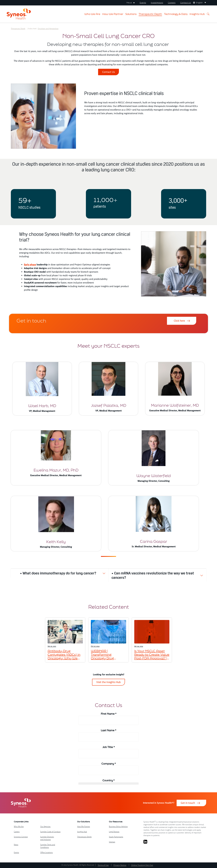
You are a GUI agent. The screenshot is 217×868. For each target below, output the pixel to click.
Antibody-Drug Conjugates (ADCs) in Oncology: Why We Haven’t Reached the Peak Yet (64, 655)
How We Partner (113, 14)
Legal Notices (114, 832)
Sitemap (112, 842)
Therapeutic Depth (150, 14)
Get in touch (188, 803)
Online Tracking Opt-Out (142, 865)
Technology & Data (176, 14)
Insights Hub (197, 14)
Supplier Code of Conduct (50, 832)
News (16, 845)
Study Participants (116, 837)
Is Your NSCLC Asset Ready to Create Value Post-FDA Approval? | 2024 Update (152, 655)
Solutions (131, 14)
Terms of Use (103, 865)
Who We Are (92, 14)
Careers (172, 3)
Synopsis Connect (21, 837)
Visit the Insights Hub (108, 682)
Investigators (157, 3)
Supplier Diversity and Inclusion (47, 838)
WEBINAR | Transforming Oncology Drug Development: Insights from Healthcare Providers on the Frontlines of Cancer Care (108, 655)
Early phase (30, 265)
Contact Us (186, 3)
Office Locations (46, 853)
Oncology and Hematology (48, 29)
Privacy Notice (120, 865)
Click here (179, 321)
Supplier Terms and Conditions (48, 846)
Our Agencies (45, 827)
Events (143, 3)
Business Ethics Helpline (118, 827)
